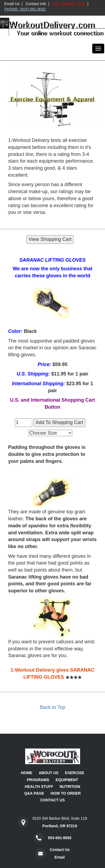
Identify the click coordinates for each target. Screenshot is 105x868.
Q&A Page (34, 793)
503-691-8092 (60, 838)
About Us (49, 773)
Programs (38, 780)
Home (27, 773)
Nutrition (70, 787)
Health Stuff (39, 787)
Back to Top (52, 707)
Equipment (67, 780)
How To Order (66, 793)
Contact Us (53, 800)
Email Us (12, 4)
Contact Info (36, 4)
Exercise (75, 773)
